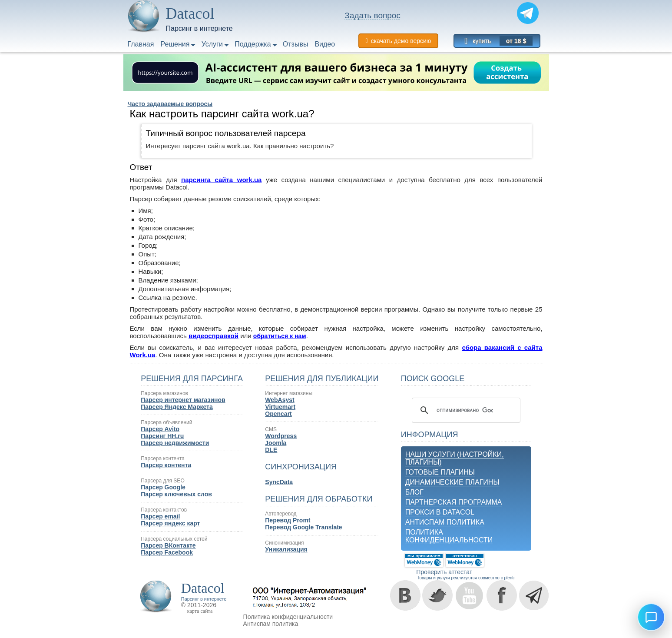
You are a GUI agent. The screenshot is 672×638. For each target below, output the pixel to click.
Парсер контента (166, 465)
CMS (271, 429)
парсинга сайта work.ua (221, 180)
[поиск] (465, 410)
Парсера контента (163, 459)
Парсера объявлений (166, 422)
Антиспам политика (445, 522)
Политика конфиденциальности (449, 536)
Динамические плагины (452, 482)
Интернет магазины (289, 393)
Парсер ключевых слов (176, 494)
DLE (271, 450)
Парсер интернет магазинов (183, 400)
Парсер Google (163, 487)
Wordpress (281, 436)
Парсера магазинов (164, 393)
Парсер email (160, 516)
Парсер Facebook (167, 552)
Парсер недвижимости (175, 443)
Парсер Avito (160, 429)
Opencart (278, 414)
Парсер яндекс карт (170, 523)
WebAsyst (280, 400)
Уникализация (286, 549)
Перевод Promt (288, 520)
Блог (414, 492)
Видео (325, 44)
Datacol (203, 588)
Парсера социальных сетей (174, 539)
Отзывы (296, 44)
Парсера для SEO (163, 481)
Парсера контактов (164, 510)
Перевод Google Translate (303, 527)
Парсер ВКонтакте (168, 545)
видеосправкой (214, 336)
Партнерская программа (454, 502)
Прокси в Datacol (440, 512)
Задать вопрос (372, 15)
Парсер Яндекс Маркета (177, 407)
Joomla (276, 443)
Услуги (212, 44)
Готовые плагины (440, 472)
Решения (175, 44)
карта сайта (200, 611)
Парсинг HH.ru (162, 436)
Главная (141, 44)
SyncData (279, 482)
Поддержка (253, 44)
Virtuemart (280, 407)
